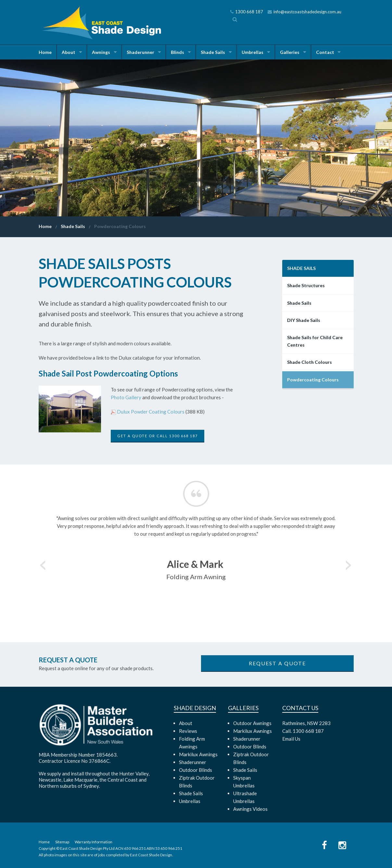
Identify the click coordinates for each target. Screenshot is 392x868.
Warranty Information (94, 842)
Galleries (290, 52)
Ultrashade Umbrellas (245, 797)
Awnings (101, 52)
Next (349, 563)
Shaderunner (140, 52)
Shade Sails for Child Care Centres (315, 341)
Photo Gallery (126, 397)
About (69, 52)
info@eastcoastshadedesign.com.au (304, 12)
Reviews (188, 731)
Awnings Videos (250, 809)
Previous (44, 563)
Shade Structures (306, 285)
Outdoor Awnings (252, 723)
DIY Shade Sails (304, 320)
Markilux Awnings (198, 754)
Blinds (177, 52)
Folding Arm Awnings (192, 743)
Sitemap (62, 842)
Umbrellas (253, 52)
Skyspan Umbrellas (244, 782)
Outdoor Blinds (196, 770)
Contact (325, 52)
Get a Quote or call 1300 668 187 (158, 436)
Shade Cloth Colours (310, 362)
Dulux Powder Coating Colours (151, 412)
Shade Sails (213, 52)
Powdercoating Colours (120, 226)
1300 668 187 (247, 12)
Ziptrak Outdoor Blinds (197, 782)
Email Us (291, 739)
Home (45, 52)
